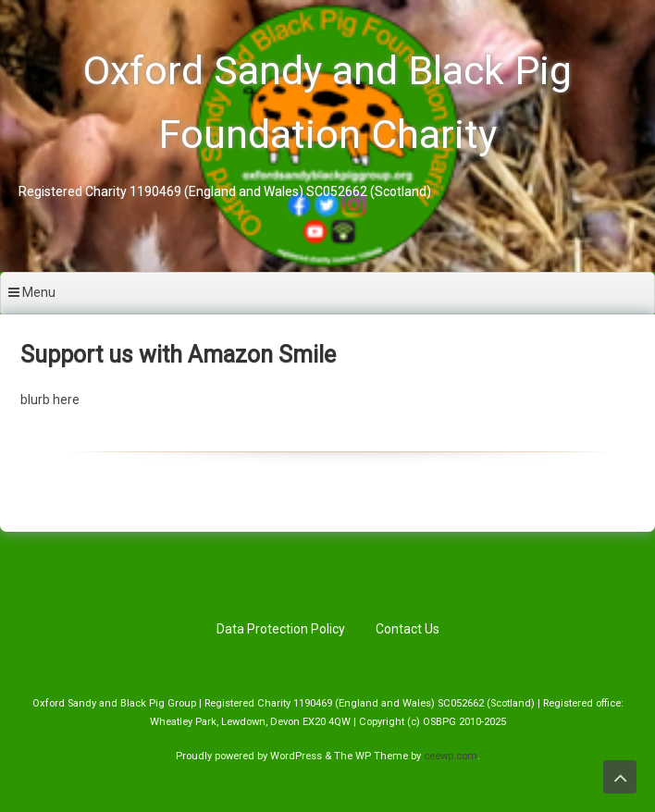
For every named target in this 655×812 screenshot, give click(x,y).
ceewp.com (451, 756)
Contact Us (408, 629)
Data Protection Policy (281, 629)
